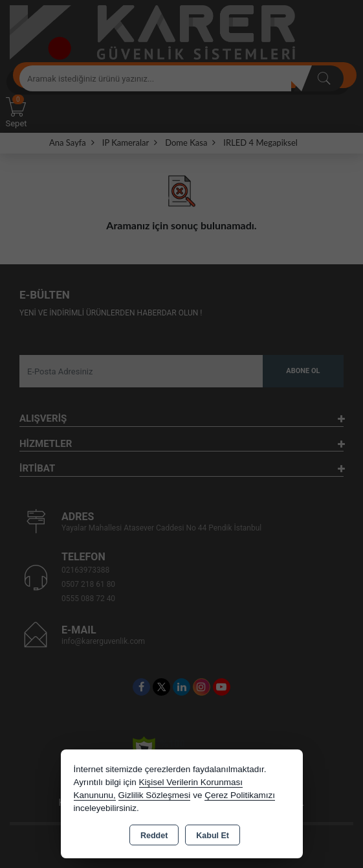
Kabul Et (213, 836)
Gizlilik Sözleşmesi (155, 795)
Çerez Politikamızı (240, 795)
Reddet (154, 836)
